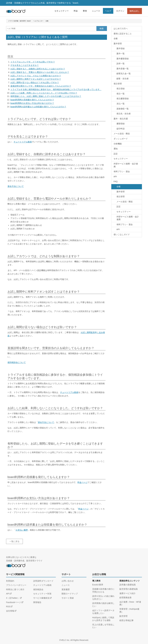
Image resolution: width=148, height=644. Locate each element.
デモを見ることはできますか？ (25, 65)
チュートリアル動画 (23, 142)
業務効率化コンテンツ (129, 581)
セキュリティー (62, 11)
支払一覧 (121, 104)
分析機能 (118, 144)
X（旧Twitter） (13, 598)
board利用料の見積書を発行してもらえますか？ (32, 100)
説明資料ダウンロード (43, 581)
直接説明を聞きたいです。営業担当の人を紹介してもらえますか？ (41, 86)
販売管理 (123, 616)
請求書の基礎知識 (127, 585)
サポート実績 (68, 598)
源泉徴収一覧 (123, 109)
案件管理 (118, 44)
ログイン (120, 11)
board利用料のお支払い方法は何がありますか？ (32, 103)
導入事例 (96, 581)
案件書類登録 (123, 59)
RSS (8, 607)
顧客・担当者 (123, 79)
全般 (47, 21)
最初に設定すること (123, 34)
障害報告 (37, 602)
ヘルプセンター (38, 21)
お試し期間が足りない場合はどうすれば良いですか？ (35, 82)
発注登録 (121, 89)
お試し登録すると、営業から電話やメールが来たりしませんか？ (40, 72)
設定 (116, 154)
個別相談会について (17, 362)
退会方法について (16, 186)
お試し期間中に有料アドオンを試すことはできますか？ (36, 79)
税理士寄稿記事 (126, 620)
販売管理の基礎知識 (128, 589)
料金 (76, 11)
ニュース (96, 11)
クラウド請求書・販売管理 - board (19, 21)
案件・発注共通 (121, 119)
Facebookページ (14, 602)
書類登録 (121, 124)
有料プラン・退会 (122, 171)
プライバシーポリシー (16, 585)
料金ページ (83, 482)
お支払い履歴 (22, 530)
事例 (85, 11)
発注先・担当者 (124, 114)
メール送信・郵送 (122, 134)
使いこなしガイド (122, 234)
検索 (102, 29)
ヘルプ (108, 11)
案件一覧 (121, 54)
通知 (116, 149)
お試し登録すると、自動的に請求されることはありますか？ (38, 69)
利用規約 (10, 581)
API (115, 177)
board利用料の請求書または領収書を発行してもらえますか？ (38, 107)
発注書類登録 (123, 99)
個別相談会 (38, 589)
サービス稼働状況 (41, 598)
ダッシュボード (121, 139)
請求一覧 (121, 64)
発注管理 (118, 84)
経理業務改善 (125, 598)
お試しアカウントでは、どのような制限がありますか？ (36, 76)
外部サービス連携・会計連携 (126, 165)
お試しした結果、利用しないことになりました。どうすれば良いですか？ (44, 93)
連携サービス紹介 (127, 593)
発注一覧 (121, 94)
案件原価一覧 (123, 69)
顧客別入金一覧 (124, 74)
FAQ (116, 181)
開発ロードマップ (70, 594)
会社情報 (10, 611)
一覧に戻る (14, 541)
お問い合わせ (68, 581)
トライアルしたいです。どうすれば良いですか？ (33, 62)
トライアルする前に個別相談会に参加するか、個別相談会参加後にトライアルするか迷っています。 (56, 89)
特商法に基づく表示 (15, 589)
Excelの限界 (98, 585)
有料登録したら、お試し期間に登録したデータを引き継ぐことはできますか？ (46, 96)
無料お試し (135, 11)
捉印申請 (121, 129)
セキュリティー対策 (42, 594)
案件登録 (121, 48)
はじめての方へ (121, 29)
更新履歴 (66, 589)
